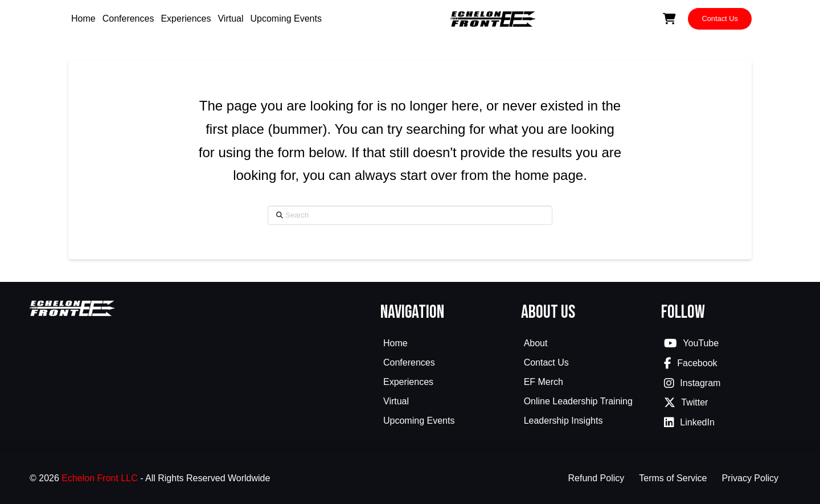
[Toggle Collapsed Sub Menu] (445, 364)
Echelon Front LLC (99, 478)
